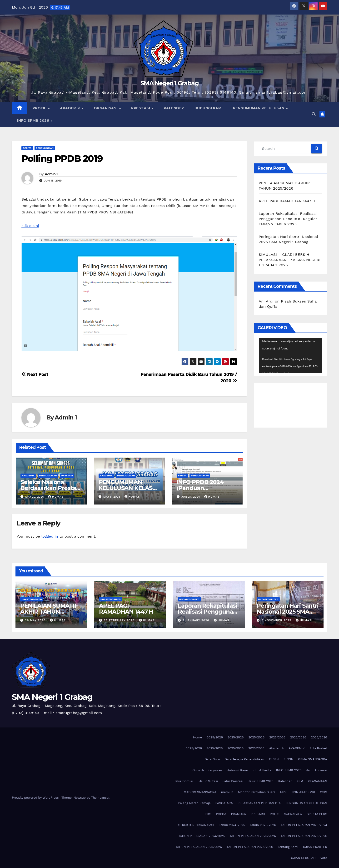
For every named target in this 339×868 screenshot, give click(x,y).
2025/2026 (215, 737)
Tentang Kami (288, 847)
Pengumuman (45, 148)
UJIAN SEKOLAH (303, 858)
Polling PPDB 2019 (62, 159)
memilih (227, 792)
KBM (300, 781)
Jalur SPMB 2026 (261, 781)
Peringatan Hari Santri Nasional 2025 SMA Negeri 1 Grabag (288, 612)
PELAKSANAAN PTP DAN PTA (259, 803)
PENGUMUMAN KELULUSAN (259, 108)
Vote (324, 858)
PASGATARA (224, 803)
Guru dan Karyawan (207, 770)
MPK (284, 792)
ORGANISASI (106, 108)
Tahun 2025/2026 (263, 825)
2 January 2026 (197, 620)
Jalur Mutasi (209, 781)
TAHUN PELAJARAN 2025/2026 (253, 836)
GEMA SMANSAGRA (313, 759)
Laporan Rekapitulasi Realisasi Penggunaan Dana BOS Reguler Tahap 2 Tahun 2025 (288, 219)
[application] (291, 356)
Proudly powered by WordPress (36, 798)
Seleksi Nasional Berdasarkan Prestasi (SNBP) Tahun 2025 (50, 488)
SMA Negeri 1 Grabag (169, 83)
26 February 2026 (120, 620)
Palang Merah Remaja (194, 803)
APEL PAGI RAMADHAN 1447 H (287, 201)
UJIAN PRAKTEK (315, 847)
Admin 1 (51, 174)
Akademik (277, 748)
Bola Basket (318, 748)
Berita (27, 148)
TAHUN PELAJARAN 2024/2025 (202, 836)
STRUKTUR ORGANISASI (196, 825)
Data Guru (212, 759)
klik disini (30, 226)
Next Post (35, 374)
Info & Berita (262, 770)
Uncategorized (32, 599)
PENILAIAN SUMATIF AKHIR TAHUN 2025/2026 (49, 612)
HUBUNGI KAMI (209, 108)
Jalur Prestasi (233, 781)
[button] (314, 114)
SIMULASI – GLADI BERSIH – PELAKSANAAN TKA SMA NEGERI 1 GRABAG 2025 (290, 260)
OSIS (324, 792)
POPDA (221, 814)
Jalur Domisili (184, 781)
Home (197, 737)
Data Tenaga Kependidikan (244, 759)
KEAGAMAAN (317, 781)
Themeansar (100, 798)
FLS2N (274, 759)
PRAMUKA (238, 814)
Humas (56, 497)
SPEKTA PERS (317, 814)
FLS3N (288, 759)
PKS (208, 814)
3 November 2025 (277, 620)
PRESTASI (141, 108)
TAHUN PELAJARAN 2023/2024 (304, 825)
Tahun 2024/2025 (232, 825)
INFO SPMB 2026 (34, 121)
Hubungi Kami (237, 770)
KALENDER (174, 108)
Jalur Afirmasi (317, 770)
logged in (50, 536)
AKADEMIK (71, 108)
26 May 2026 (36, 620)
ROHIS (274, 814)
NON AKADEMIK (303, 792)
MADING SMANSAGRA (200, 792)
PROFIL (40, 108)
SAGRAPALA (293, 814)
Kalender (285, 781)
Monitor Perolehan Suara (257, 792)
